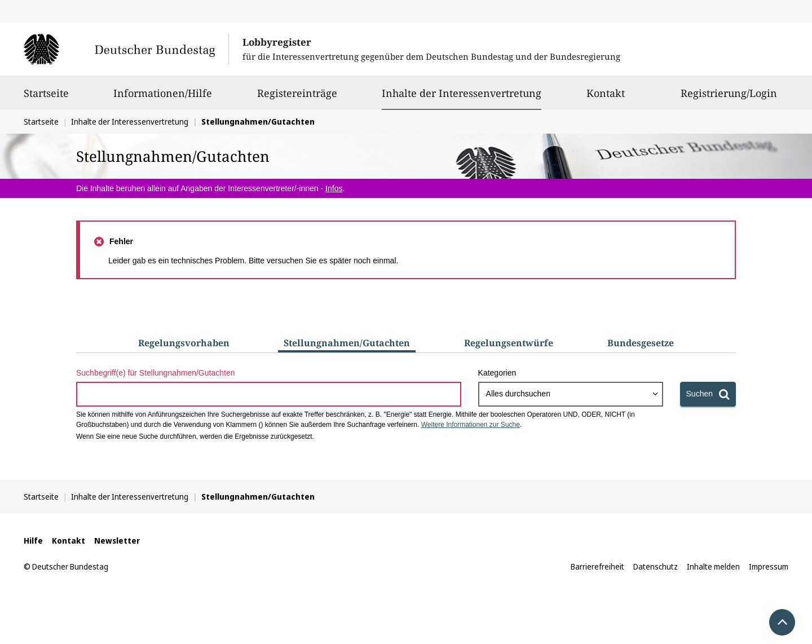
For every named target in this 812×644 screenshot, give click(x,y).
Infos (334, 188)
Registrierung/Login (729, 98)
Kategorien (497, 373)
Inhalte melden (713, 566)
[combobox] (571, 394)
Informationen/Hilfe (163, 98)
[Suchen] (708, 394)
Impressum (769, 566)
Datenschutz (656, 566)
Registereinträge (297, 98)
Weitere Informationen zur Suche (471, 425)
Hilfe (33, 541)
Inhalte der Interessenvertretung (462, 93)
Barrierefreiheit (597, 566)
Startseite (46, 98)
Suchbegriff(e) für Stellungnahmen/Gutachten (155, 373)
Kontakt (606, 98)
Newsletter (117, 541)
